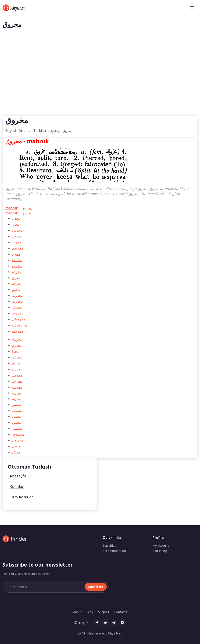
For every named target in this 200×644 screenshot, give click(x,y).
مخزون (17, 387)
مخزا (15, 351)
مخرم (16, 290)
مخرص (17, 236)
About (77, 612)
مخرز (16, 224)
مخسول (18, 440)
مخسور (17, 428)
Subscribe (96, 587)
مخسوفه (18, 434)
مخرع (16, 254)
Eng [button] (79, 623)
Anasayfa (18, 476)
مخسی (17, 446)
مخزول (17, 375)
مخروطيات (20, 325)
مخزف (17, 266)
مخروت (17, 301)
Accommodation (114, 551)
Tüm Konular (21, 497)
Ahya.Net (115, 633)
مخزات (17, 357)
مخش (16, 452)
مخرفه (17, 272)
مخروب (17, 295)
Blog (90, 612)
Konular (17, 487)
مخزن (16, 369)
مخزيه (16, 399)
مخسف (17, 411)
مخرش (17, 230)
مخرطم (18, 248)
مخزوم (17, 381)
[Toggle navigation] (192, 8)
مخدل (16, 218)
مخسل (17, 416)
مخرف (17, 260)
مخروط (17, 313)
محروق (27, 208)
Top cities (109, 545)
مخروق (27, 213)
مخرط (17, 242)
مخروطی (19, 319)
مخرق (16, 278)
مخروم (17, 345)
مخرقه (17, 284)
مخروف (18, 331)
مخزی (16, 393)
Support (104, 612)
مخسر (17, 405)
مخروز (17, 307)
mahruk (12, 208)
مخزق (16, 363)
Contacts (121, 612)
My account (161, 545)
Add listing (160, 551)
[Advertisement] (100, 84)
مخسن (17, 422)
